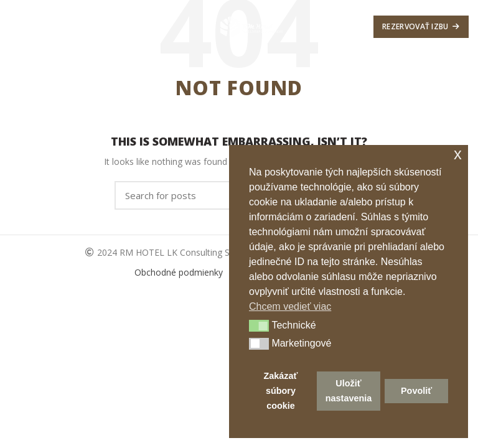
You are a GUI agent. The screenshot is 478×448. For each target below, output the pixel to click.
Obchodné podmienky (180, 272)
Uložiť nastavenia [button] (349, 391)
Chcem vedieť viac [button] (290, 306)
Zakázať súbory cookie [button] (280, 391)
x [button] (458, 154)
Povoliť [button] (416, 391)
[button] (259, 326)
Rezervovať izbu (421, 26)
